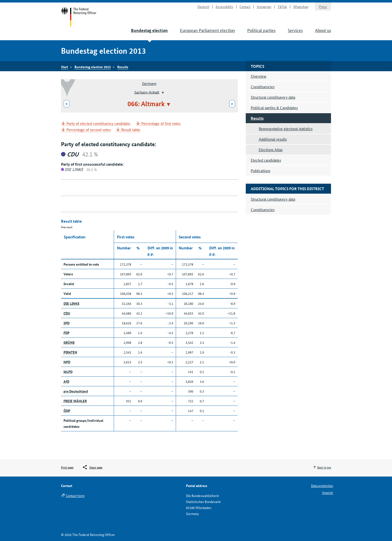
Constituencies (263, 87)
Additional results (273, 139)
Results (123, 67)
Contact (245, 6)
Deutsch (203, 6)
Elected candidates (266, 160)
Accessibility (224, 6)
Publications (260, 171)
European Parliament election (207, 30)
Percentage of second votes (89, 130)
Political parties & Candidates (274, 108)
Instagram (264, 6)
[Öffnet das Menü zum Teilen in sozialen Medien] (92, 467)
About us (323, 30)
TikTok (282, 6)
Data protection (322, 486)
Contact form (75, 496)
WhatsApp (301, 6)
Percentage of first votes (161, 124)
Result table (131, 130)
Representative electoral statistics (286, 129)
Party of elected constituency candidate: (99, 124)
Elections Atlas (271, 150)
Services (295, 30)
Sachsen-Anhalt (147, 92)
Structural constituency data (273, 97)
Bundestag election (149, 30)
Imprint (328, 493)
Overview (258, 76)
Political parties (261, 30)
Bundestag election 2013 (93, 67)
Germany (149, 83)
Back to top (324, 467)
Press (323, 6)
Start (79, 17)
